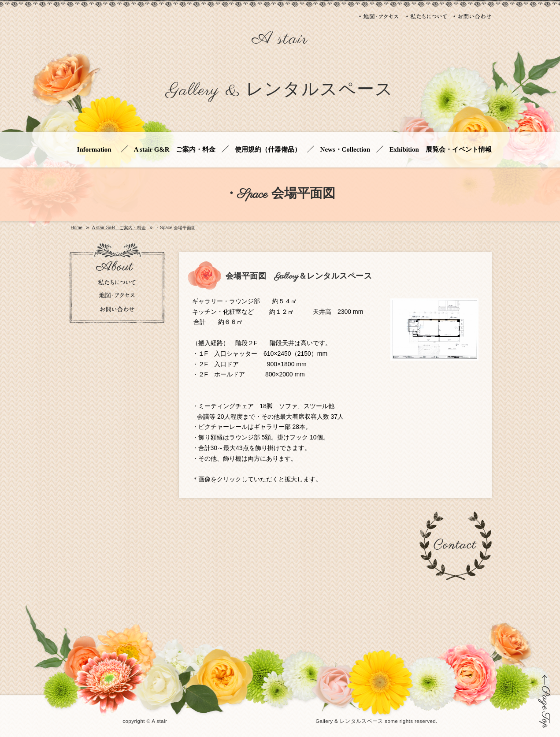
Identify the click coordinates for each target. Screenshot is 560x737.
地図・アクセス (379, 16)
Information (96, 150)
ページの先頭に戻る (544, 701)
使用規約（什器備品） (268, 150)
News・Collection (345, 150)
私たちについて (426, 16)
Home (77, 228)
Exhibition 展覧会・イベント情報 (441, 150)
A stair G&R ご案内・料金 (175, 150)
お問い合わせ (473, 16)
